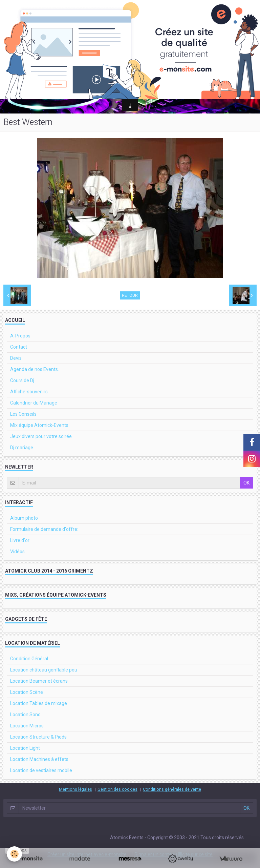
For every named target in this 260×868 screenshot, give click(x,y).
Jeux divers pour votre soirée (41, 436)
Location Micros (27, 726)
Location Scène (27, 692)
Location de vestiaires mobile (41, 770)
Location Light (25, 748)
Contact (19, 347)
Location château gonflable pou (44, 670)
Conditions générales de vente (172, 789)
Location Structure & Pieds (38, 737)
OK (246, 483)
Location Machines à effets (39, 759)
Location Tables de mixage (39, 703)
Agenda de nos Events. (35, 369)
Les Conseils (23, 414)
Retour (130, 295)
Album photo (24, 518)
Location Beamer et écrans (39, 681)
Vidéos (17, 552)
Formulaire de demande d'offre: (44, 529)
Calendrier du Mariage (34, 403)
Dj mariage (22, 448)
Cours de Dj (22, 380)
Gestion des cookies (117, 789)
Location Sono (25, 715)
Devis (16, 358)
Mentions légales (75, 789)
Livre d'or (20, 540)
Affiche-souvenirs (29, 392)
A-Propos (20, 336)
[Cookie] (14, 854)
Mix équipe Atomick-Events (39, 425)
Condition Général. (30, 659)
